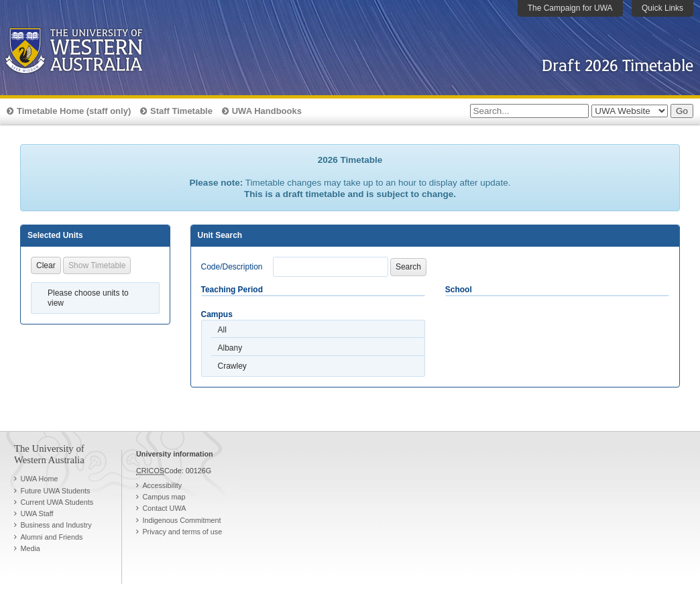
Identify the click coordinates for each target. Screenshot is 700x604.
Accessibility (162, 485)
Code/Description (232, 267)
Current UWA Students (57, 502)
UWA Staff (37, 514)
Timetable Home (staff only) (74, 111)
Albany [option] (230, 348)
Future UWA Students (55, 491)
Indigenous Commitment (181, 520)
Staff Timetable (181, 111)
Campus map (164, 497)
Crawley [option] (232, 366)
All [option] (222, 330)
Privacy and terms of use (182, 532)
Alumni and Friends (51, 537)
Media (30, 548)
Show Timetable (97, 265)
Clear (46, 265)
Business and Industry (56, 525)
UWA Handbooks (267, 111)
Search (408, 267)
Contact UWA (164, 508)
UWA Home (39, 479)
